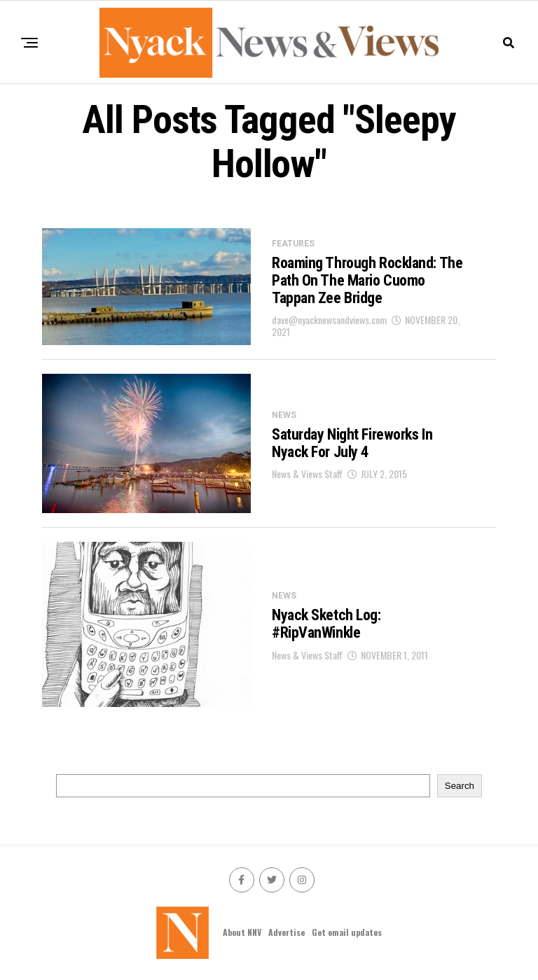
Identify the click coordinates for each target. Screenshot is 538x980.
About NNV (242, 932)
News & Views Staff (307, 474)
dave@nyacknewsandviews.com (329, 320)
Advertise (287, 932)
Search (460, 786)
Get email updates (347, 932)
